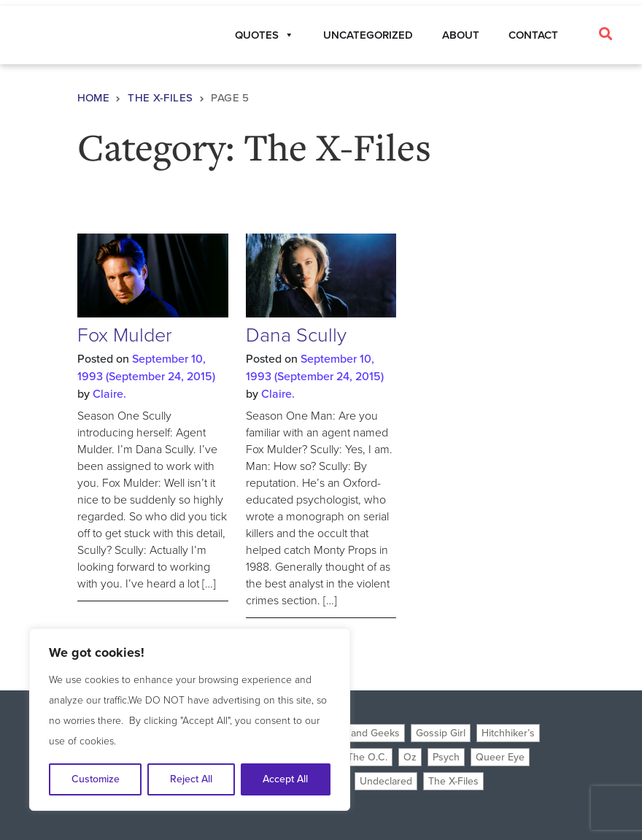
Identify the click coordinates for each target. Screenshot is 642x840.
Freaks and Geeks (359, 733)
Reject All (191, 779)
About (461, 35)
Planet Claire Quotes (75, 37)
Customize (96, 779)
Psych (446, 757)
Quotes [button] (264, 35)
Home (94, 98)
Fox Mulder (125, 335)
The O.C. (367, 757)
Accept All (285, 779)
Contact (533, 35)
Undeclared (386, 781)
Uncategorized (368, 35)
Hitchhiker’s (508, 733)
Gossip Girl (441, 733)
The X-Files (160, 98)
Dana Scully (296, 335)
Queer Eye (500, 757)
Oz (410, 757)
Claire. (109, 394)
